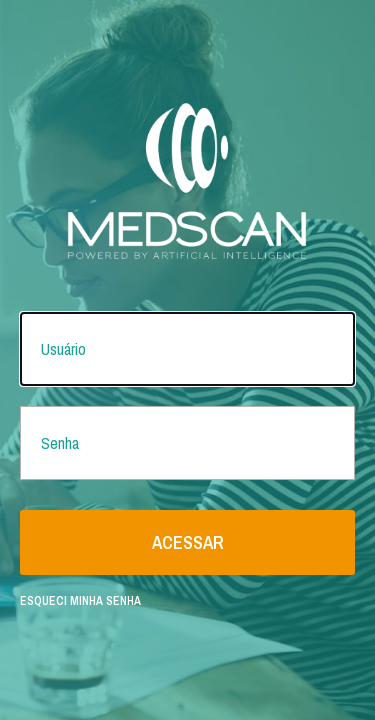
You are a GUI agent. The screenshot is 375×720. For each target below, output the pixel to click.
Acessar (188, 542)
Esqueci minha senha (80, 601)
